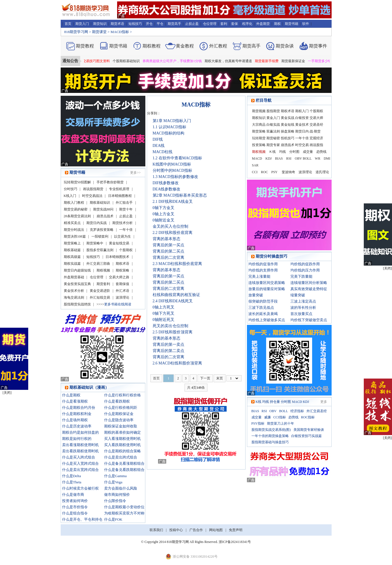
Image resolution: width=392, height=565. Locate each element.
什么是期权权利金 (77, 414)
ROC (265, 172)
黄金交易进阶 (100, 291)
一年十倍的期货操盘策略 (270, 436)
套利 (224, 24)
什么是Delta (72, 476)
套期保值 (122, 284)
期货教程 (85, 46)
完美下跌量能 (301, 276)
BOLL (307, 158)
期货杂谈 (285, 46)
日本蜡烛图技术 (117, 257)
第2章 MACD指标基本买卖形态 (180, 195)
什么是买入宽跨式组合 (80, 463)
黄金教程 (185, 46)
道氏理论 (322, 172)
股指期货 (273, 111)
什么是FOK (113, 519)
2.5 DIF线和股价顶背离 (173, 332)
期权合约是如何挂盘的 (80, 432)
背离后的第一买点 (168, 245)
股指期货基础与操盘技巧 (270, 442)
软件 (306, 24)
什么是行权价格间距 (121, 408)
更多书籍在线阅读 (118, 304)
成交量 (308, 152)
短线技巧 (135, 24)
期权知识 (259, 118)
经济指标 (297, 411)
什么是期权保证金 (119, 414)
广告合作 (196, 530)
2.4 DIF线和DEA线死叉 (173, 301)
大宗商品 (259, 125)
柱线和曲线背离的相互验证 (176, 295)
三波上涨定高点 (303, 301)
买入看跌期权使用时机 (122, 445)
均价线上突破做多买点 (267, 320)
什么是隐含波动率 (119, 420)
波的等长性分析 (303, 308)
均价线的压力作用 (305, 270)
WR (318, 158)
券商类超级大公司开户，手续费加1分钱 (177, 61)
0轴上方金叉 (164, 214)
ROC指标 (308, 417)
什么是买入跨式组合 (79, 457)
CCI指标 (280, 417)
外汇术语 (122, 291)
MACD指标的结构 (168, 133)
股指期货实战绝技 (77, 304)
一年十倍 (126, 230)
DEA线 (159, 146)
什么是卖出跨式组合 (121, 457)
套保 (235, 24)
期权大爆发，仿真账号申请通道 (233, 61)
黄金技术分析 (74, 291)
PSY (274, 172)
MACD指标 (120, 32)
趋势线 (321, 152)
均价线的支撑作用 (263, 270)
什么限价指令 (115, 501)
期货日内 (302, 131)
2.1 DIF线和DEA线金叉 (173, 202)
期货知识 (100, 24)
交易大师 (316, 118)
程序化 (247, 24)
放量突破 (256, 295)
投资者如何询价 (75, 501)
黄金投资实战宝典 (77, 284)
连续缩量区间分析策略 (309, 283)
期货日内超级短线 (77, 270)
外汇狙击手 (124, 203)
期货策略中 (95, 243)
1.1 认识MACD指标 (169, 127)
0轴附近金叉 (164, 220)
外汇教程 (218, 46)
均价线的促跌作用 (305, 264)
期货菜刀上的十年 (281, 423)
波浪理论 (122, 297)
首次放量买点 (301, 314)
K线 (259, 402)
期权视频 (103, 270)
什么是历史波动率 (77, 426)
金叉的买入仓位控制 (170, 226)
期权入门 (302, 111)
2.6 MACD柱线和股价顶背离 (177, 363)
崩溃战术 (288, 145)
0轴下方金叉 (164, 208)
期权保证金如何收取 (121, 426)
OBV (298, 158)
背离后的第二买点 (168, 251)
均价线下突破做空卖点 (309, 320)
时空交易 (302, 145)
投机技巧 (288, 138)
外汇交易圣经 (317, 411)
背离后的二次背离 (168, 257)
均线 (282, 152)
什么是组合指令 (75, 513)
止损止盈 (192, 24)
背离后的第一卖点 (168, 345)
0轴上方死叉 (164, 307)
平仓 (160, 24)
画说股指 (316, 145)
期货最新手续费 (271, 61)
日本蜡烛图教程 (120, 196)
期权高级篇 (72, 257)
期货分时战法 (74, 230)
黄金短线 (288, 125)
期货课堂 (99, 32)
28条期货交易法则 (77, 216)
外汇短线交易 (100, 297)
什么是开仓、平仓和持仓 (82, 519)
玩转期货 (259, 138)
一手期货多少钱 (324, 61)
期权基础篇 (72, 250)
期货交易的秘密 (76, 209)
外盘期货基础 (74, 277)
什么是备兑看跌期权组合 (124, 470)
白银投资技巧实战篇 (306, 436)
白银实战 (273, 125)
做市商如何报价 (117, 495)
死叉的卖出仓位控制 (170, 326)
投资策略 (259, 145)
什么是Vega (113, 482)
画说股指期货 (93, 189)
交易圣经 (316, 125)
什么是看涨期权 (75, 401)
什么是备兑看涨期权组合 (124, 463)
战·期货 (315, 131)
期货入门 (82, 24)
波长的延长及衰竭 (263, 314)
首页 (68, 24)
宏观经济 (316, 138)
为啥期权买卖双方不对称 (124, 513)
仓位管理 (210, 24)
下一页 (205, 378)
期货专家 (273, 145)
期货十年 (126, 209)
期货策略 (259, 131)
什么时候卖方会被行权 (80, 488)
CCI (255, 172)
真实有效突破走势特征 (309, 289)
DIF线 (158, 139)
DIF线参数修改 (166, 183)
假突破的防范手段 (263, 301)
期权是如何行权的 (77, 439)
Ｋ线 (272, 152)
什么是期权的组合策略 (122, 451)
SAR (255, 165)
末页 (220, 378)
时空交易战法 (92, 196)
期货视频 (259, 111)
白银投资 (302, 118)
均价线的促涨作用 (263, 264)
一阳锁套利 (100, 236)
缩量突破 (298, 295)
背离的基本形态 (167, 239)
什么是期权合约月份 (79, 408)
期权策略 (122, 270)
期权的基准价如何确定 (122, 432)
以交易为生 (122, 236)
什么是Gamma (115, 476)
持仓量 (275, 402)
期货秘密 (273, 138)
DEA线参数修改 (167, 189)
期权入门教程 (74, 203)
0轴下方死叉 (164, 313)
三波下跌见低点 (261, 308)
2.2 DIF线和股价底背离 (173, 233)
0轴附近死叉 (164, 320)
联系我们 (156, 530)
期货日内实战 (97, 223)
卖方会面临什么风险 (121, 488)
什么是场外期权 (75, 420)
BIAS (279, 158)
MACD (257, 158)
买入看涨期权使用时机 (122, 439)
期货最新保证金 (298, 61)
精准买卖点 (72, 223)
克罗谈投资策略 (102, 230)
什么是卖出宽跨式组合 (80, 470)
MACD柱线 (163, 152)
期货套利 (103, 284)
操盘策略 (288, 131)
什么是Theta (72, 482)
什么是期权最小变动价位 (124, 507)
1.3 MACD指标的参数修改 (175, 177)
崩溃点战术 (105, 216)
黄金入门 (273, 118)
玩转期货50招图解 (77, 182)
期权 (277, 24)
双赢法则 (273, 131)
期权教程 (152, 46)
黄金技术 (302, 125)
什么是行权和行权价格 (122, 395)
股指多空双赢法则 (100, 250)
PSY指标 (258, 423)
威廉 (268, 417)
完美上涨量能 (259, 276)
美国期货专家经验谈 (309, 430)
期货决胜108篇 (75, 236)
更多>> (135, 173)
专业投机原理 (119, 189)
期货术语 (117, 24)
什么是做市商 (73, 495)
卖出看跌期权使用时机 (80, 451)
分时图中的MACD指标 (172, 170)
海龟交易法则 (74, 297)
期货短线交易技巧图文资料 (94, 61)
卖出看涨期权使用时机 (80, 445)
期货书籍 (292, 24)
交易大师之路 (119, 277)
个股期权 (126, 250)
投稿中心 (176, 530)
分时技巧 (71, 189)
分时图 (294, 152)
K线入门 (70, 196)
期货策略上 (72, 243)
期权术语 (122, 264)
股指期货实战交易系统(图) (271, 430)
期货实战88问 (103, 209)
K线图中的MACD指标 (172, 164)
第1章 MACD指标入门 (172, 121)
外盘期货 (263, 24)
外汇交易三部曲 (98, 264)
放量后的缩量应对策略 (267, 289)
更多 (324, 402)
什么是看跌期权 (117, 401)
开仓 (149, 24)
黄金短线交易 (119, 243)
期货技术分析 (122, 223)
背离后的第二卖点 (168, 351)
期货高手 (174, 24)
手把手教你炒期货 (110, 182)
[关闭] (387, 268)
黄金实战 (288, 118)
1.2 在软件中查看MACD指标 (177, 158)
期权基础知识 (100, 203)
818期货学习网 (76, 32)
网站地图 (216, 530)
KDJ (269, 158)
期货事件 (318, 46)
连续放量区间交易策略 (267, 283)
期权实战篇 (72, 264)
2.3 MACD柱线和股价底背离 (177, 264)
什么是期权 (71, 395)
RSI (289, 158)
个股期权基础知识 (131, 61)
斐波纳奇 (288, 172)
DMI (327, 158)
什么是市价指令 (75, 507)
